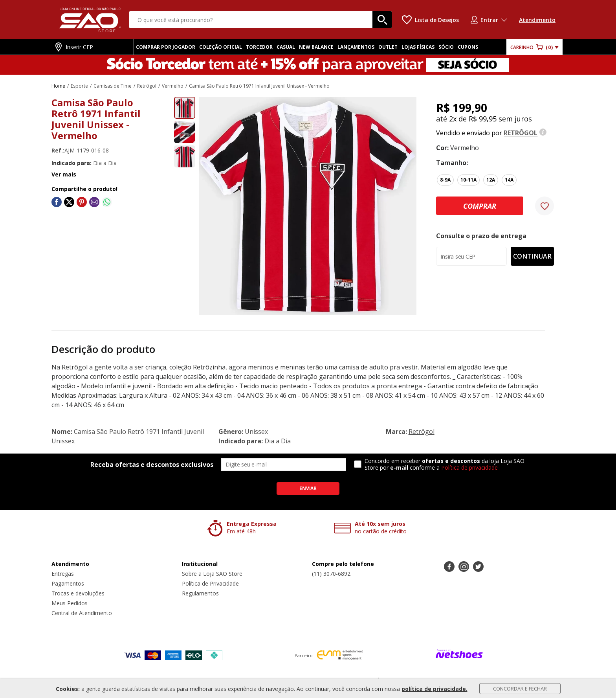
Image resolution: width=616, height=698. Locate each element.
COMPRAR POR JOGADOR (166, 47)
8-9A (445, 180)
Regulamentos (200, 593)
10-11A (468, 180)
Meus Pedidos (70, 603)
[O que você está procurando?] (260, 20)
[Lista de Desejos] (430, 20)
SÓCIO (446, 47)
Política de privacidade (469, 467)
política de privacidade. (434, 689)
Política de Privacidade (210, 583)
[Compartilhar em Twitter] (69, 202)
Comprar (480, 206)
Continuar (532, 256)
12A (491, 180)
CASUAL (286, 47)
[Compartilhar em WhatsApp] (107, 202)
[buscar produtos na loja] (382, 20)
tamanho (451, 163)
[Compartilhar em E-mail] (94, 202)
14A (509, 180)
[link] (57, 202)
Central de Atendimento (82, 613)
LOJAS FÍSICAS (418, 47)
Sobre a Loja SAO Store (212, 574)
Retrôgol (422, 432)
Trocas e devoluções (78, 593)
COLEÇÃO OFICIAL (221, 47)
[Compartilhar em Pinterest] (82, 202)
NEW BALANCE (316, 47)
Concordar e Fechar (520, 689)
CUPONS (468, 47)
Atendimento (537, 20)
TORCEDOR (259, 47)
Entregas (63, 574)
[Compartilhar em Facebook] (57, 202)
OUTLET (388, 47)
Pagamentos (68, 583)
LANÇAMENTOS (356, 47)
